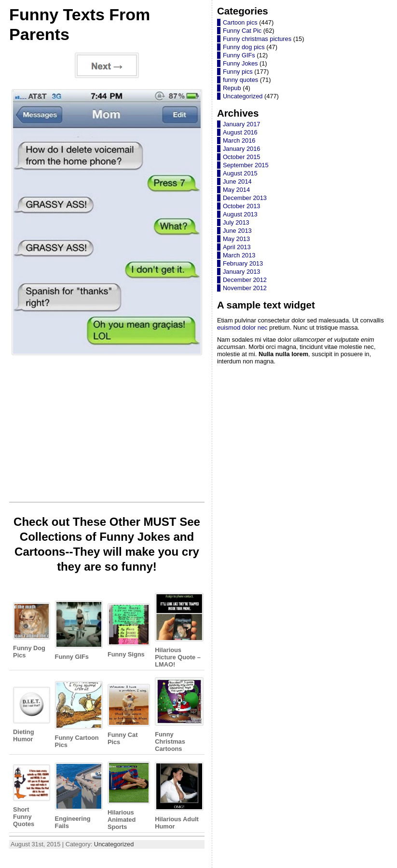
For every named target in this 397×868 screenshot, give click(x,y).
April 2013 (237, 247)
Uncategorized (114, 844)
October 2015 (242, 157)
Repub (232, 88)
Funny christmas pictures (257, 39)
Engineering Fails (77, 796)
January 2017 (242, 124)
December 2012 (245, 280)
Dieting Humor (30, 715)
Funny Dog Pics (30, 630)
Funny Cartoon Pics (77, 714)
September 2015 (246, 165)
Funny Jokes (240, 63)
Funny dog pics (244, 47)
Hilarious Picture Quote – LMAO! (178, 630)
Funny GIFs (77, 630)
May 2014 (236, 190)
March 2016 (239, 140)
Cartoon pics (240, 22)
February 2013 (243, 263)
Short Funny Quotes (30, 796)
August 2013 (240, 214)
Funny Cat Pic (242, 31)
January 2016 (242, 149)
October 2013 (242, 206)
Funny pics (238, 72)
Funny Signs (127, 631)
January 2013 (242, 272)
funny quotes (240, 80)
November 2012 (245, 288)
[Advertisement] (107, 431)
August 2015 (240, 173)
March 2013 (239, 255)
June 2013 (237, 231)
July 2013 (236, 222)
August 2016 (240, 132)
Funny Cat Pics (127, 715)
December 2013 (245, 198)
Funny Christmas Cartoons (178, 715)
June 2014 (237, 181)
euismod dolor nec (242, 327)
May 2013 (236, 239)
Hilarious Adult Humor (178, 796)
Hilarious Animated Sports (127, 796)
